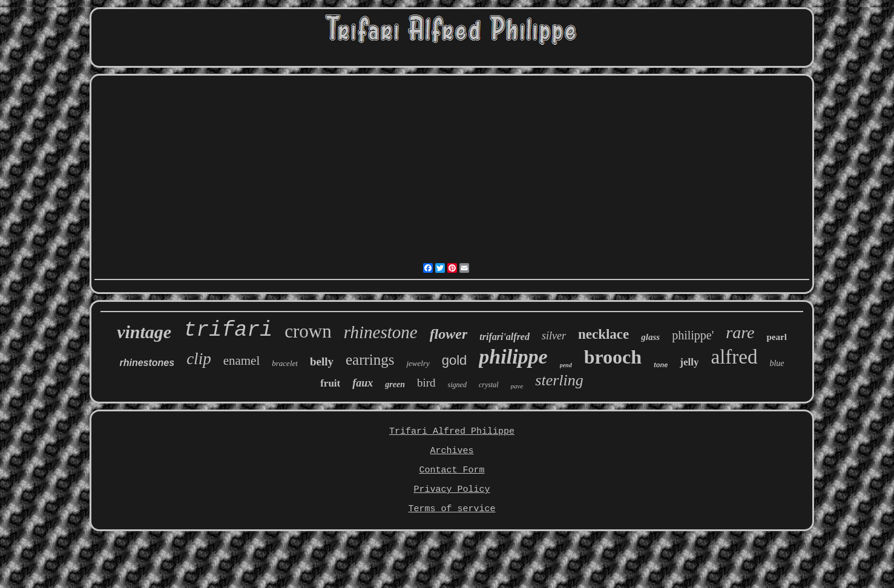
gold (455, 360)
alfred (734, 357)
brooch (613, 357)
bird (426, 383)
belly (322, 361)
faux (363, 383)
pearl (776, 337)
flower (449, 334)
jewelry (418, 363)
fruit (330, 383)
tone (661, 365)
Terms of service (452, 509)
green (395, 384)
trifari (228, 330)
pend (566, 365)
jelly (689, 362)
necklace (603, 334)
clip (199, 359)
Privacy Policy (452, 490)
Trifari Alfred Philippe (452, 432)
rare (740, 332)
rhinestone (381, 332)
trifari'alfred (505, 337)
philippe (513, 357)
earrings (370, 360)
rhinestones (147, 363)
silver (554, 336)
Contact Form (452, 470)
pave (517, 386)
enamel (242, 361)
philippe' (693, 335)
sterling (559, 380)
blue (777, 363)
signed (457, 385)
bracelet (285, 363)
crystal (489, 385)
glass (650, 337)
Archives (452, 451)
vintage (144, 332)
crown (308, 331)
